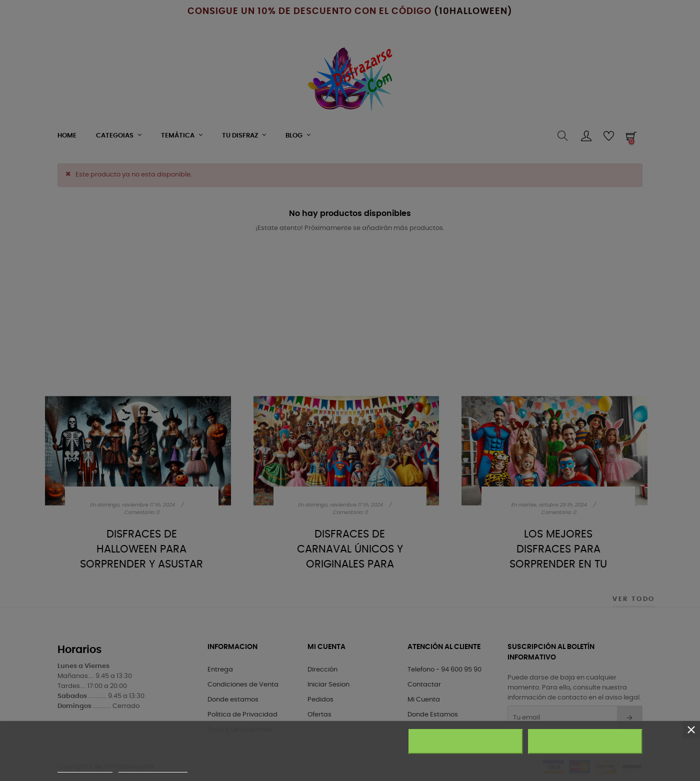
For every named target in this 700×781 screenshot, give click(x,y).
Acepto (585, 741)
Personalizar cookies (153, 768)
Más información (85, 768)
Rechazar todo (466, 741)
